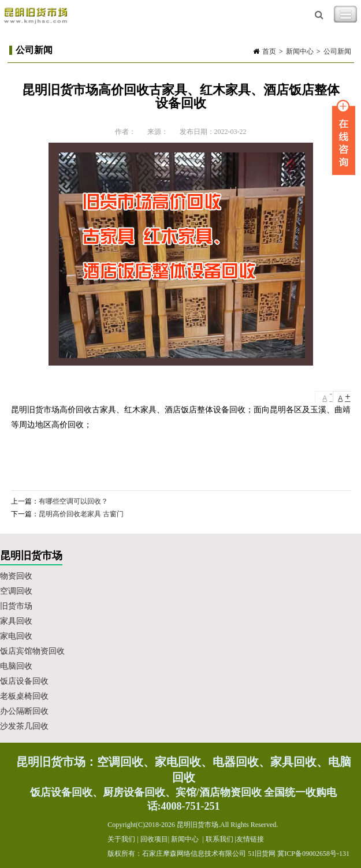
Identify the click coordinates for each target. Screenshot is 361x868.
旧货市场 (16, 606)
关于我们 (121, 839)
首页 (269, 51)
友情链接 (250, 839)
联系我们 (219, 839)
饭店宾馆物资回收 (32, 651)
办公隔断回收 (24, 711)
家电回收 (16, 636)
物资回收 (16, 576)
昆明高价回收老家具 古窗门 (81, 514)
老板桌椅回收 (24, 696)
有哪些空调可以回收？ (73, 501)
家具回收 (16, 621)
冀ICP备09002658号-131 (313, 854)
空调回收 (16, 591)
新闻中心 (300, 51)
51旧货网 (262, 854)
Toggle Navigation (345, 14)
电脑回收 (16, 666)
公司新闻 (337, 51)
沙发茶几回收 (24, 726)
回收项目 (154, 839)
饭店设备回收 (24, 681)
